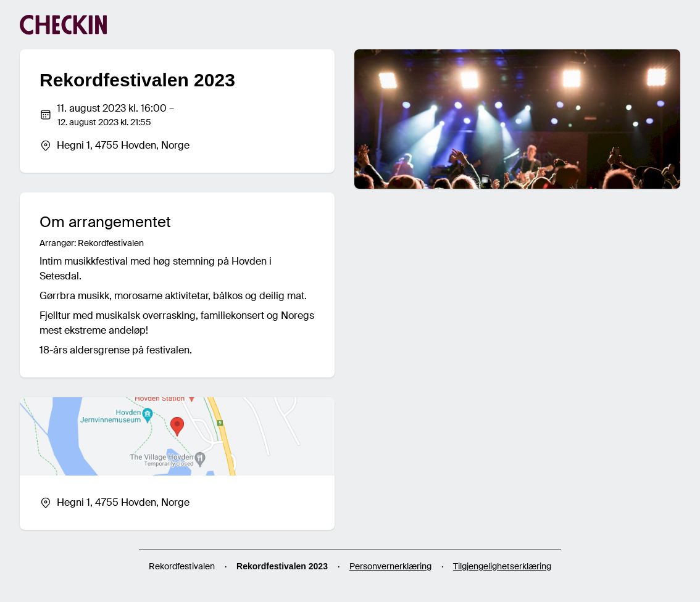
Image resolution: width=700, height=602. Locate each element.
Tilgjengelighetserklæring (502, 566)
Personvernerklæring (390, 566)
